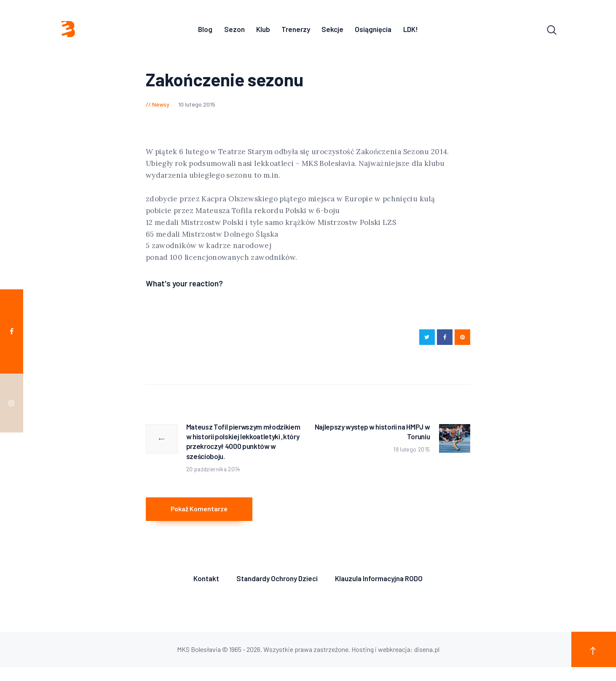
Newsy (161, 107)
